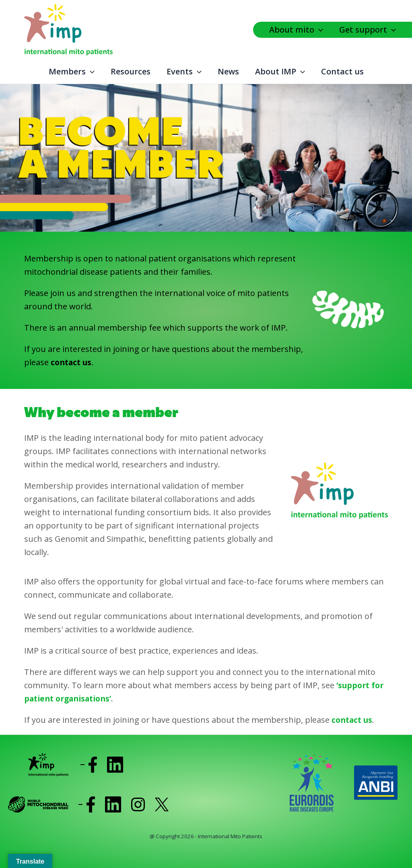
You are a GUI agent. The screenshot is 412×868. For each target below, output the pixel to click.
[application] (321, 30)
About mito (296, 30)
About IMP (280, 72)
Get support (368, 30)
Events (184, 72)
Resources (131, 71)
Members (72, 72)
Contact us (342, 71)
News (228, 71)
